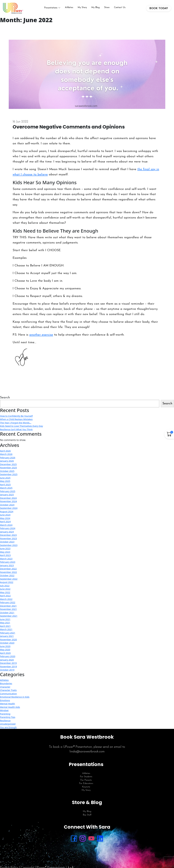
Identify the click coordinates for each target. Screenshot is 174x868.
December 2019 (8, 666)
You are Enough (8, 730)
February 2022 (8, 605)
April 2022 (5, 599)
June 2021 (5, 622)
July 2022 (5, 589)
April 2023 (5, 558)
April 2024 (5, 525)
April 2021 (5, 629)
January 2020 (7, 663)
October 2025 (7, 474)
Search (5, 401)
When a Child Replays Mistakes (16, 422)
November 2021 (8, 612)
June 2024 (5, 518)
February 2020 (8, 659)
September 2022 (9, 582)
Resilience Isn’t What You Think (16, 432)
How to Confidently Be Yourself (16, 419)
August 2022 (7, 585)
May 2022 (5, 595)
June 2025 (5, 481)
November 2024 (8, 504)
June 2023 (5, 552)
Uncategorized (8, 727)
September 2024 (9, 511)
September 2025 (9, 477)
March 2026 (6, 457)
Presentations (52, 9)
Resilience (5, 723)
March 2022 (6, 602)
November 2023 (8, 541)
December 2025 (8, 467)
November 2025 (8, 471)
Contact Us (121, 9)
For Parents (86, 783)
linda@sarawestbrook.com (87, 755)
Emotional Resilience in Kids (15, 700)
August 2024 (7, 514)
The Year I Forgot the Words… (16, 426)
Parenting (5, 717)
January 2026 (7, 464)
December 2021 (8, 609)
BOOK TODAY (159, 10)
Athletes (70, 9)
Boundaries (6, 686)
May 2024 (5, 521)
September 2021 (9, 619)
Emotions (5, 703)
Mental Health (7, 707)
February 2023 (8, 565)
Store (108, 9)
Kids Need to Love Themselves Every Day (21, 429)
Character (5, 690)
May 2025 (5, 484)
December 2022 (8, 572)
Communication (8, 697)
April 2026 (5, 454)
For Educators (86, 787)
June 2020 (5, 649)
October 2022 (7, 579)
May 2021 (5, 626)
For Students (86, 780)
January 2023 (7, 568)
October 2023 (7, 545)
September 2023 (9, 548)
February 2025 (8, 494)
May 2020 (5, 653)
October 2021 (7, 616)
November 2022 (8, 575)
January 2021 (7, 639)
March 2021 (6, 632)
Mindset (4, 713)
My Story (83, 9)
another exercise (41, 338)
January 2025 (7, 498)
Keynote (86, 790)
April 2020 (5, 656)
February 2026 (8, 461)
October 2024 (7, 508)
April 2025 (5, 487)
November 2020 (8, 642)
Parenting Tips (8, 720)
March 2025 (6, 491)
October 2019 (7, 673)
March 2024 (6, 528)
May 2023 (5, 555)
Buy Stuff (87, 818)
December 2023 (8, 538)
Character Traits (8, 693)
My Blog (97, 9)
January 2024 (7, 535)
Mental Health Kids (10, 710)
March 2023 (6, 562)
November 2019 (8, 669)
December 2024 (8, 501)
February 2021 (8, 636)
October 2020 (7, 646)
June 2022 (5, 592)
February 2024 (8, 531)
